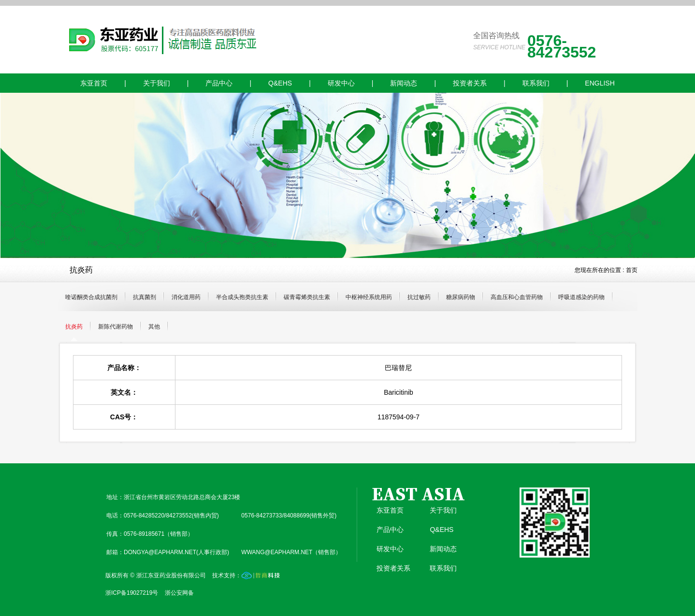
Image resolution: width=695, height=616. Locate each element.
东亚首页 (94, 83)
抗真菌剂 (145, 297)
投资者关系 (470, 83)
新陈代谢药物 (116, 327)
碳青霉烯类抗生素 (307, 297)
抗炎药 (74, 327)
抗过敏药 (419, 297)
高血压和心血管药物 (517, 297)
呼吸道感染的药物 (581, 297)
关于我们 (157, 83)
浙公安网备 (179, 593)
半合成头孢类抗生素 (242, 297)
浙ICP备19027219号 (132, 593)
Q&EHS (280, 83)
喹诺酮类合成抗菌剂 (91, 297)
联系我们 (536, 83)
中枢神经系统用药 (369, 297)
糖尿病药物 (461, 297)
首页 (632, 270)
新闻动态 (404, 83)
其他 (154, 327)
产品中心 (219, 83)
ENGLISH (600, 83)
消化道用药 (186, 297)
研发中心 (341, 83)
